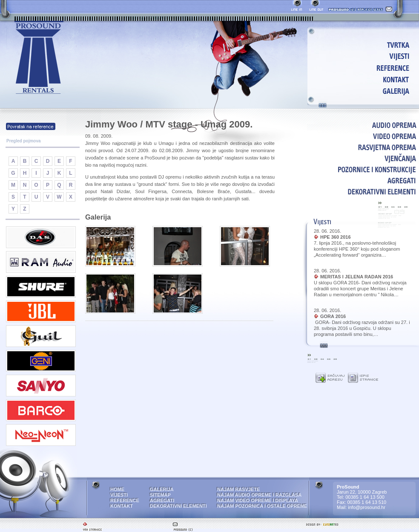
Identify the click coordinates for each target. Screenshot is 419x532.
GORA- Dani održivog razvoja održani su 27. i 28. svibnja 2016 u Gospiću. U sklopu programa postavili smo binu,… (362, 328)
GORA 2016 (333, 316)
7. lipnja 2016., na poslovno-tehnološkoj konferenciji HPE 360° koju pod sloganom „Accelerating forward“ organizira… (357, 249)
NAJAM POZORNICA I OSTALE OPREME (262, 506)
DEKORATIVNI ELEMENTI (363, 191)
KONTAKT (365, 79)
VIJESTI (365, 56)
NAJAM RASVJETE (238, 489)
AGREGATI (363, 180)
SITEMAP (160, 495)
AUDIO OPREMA (363, 125)
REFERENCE (365, 68)
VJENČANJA (363, 158)
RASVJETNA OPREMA (363, 147)
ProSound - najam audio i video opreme (39, 58)
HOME (365, 45)
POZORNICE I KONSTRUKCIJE (363, 169)
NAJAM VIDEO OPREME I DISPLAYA (258, 500)
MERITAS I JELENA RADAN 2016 (357, 277)
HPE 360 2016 (336, 237)
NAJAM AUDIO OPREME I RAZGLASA (259, 495)
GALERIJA (365, 91)
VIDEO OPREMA (363, 136)
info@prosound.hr (367, 507)
